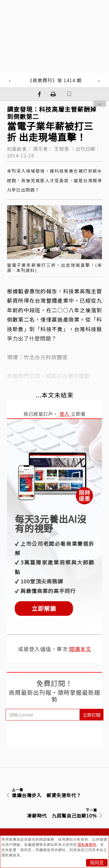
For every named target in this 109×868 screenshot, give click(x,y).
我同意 (97, 863)
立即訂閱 (92, 715)
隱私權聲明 (87, 845)
